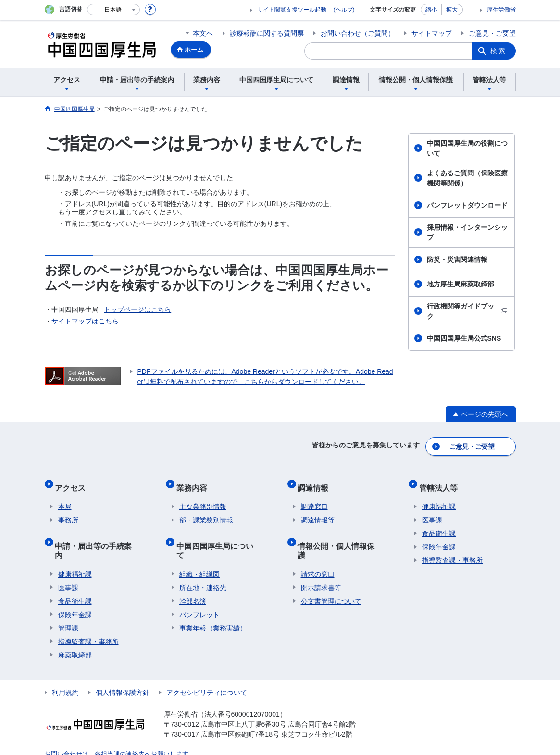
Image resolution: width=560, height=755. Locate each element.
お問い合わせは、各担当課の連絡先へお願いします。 (114, 729)
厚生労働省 (501, 10)
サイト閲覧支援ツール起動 (292, 10)
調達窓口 (314, 498)
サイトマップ (432, 33)
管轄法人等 (441, 482)
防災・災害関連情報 (457, 260)
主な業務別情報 (203, 498)
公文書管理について (331, 577)
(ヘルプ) (344, 10)
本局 (65, 498)
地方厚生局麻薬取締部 (460, 284)
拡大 (452, 10)
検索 (498, 51)
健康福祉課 (75, 550)
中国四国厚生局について (222, 534)
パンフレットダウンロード (467, 205)
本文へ (203, 33)
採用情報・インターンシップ (467, 232)
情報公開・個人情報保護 (343, 534)
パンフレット (199, 590)
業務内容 (195, 482)
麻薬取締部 (75, 631)
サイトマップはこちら (85, 321)
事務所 (68, 511)
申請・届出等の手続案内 (100, 534)
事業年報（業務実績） (213, 604)
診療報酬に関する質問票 (267, 33)
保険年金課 (75, 590)
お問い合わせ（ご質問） (358, 33)
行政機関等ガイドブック (467, 311)
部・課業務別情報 (206, 511)
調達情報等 (318, 511)
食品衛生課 (75, 577)
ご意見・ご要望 (492, 33)
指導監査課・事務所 (88, 617)
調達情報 (316, 482)
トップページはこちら (137, 309)
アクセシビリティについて (207, 668)
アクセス (74, 482)
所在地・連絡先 (203, 563)
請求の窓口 (318, 550)
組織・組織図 (199, 550)
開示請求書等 (321, 563)
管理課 (68, 604)
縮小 (431, 10)
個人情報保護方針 (123, 668)
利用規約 (65, 668)
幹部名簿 (193, 577)
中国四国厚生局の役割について (467, 148)
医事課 (68, 563)
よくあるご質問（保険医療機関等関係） (467, 178)
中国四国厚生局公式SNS (464, 338)
